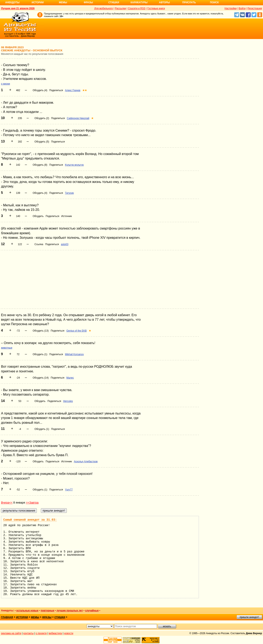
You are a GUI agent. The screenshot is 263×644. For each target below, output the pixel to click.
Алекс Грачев (73, 90)
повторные (47, 611)
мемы (35, 617)
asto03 (65, 244)
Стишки (114, 2)
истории (22, 617)
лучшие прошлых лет (70, 611)
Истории (38, 2)
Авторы (164, 2)
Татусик (69, 193)
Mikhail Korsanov (74, 354)
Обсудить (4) (40, 90)
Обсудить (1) (40, 354)
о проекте (41, 633)
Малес (70, 378)
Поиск (214, 2)
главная (7, 617)
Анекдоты (12, 2)
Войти (242, 8)
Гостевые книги (156, 8)
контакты (29, 633)
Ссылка (39, 244)
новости (69, 633)
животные (7, 348)
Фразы (88, 2)
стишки (60, 617)
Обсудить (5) (42, 142)
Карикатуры (139, 2)
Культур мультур (74, 165)
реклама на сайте (11, 633)
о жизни (6, 84)
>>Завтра (32, 503)
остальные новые (27, 611)
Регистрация (255, 8)
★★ (85, 90)
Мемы (63, 2)
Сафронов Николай (78, 118)
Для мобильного (104, 8)
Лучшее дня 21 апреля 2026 (18, 8)
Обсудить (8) (40, 165)
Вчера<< (7, 503)
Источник (66, 216)
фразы (47, 617)
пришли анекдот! (249, 617)
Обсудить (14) (41, 378)
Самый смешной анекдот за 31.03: (30, 520)
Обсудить (38, 216)
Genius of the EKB (77, 331)
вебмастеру (55, 633)
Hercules (68, 401)
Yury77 (69, 490)
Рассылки (120, 8)
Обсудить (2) (42, 118)
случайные (92, 611)
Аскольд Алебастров (86, 461)
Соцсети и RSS (137, 8)
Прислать (189, 2)
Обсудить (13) (41, 331)
